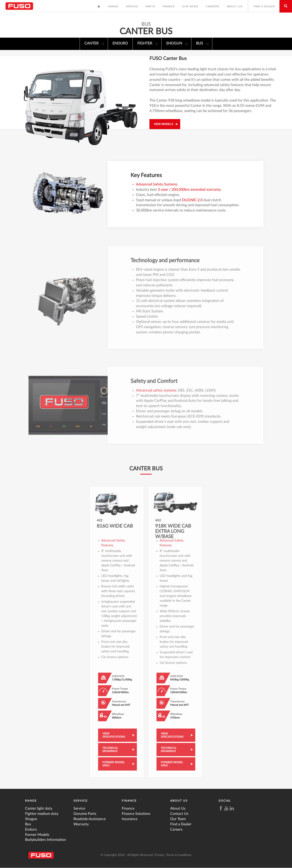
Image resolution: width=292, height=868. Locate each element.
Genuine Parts (85, 814)
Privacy (159, 855)
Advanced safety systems (156, 394)
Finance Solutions (136, 814)
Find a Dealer (264, 7)
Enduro (120, 43)
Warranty (81, 824)
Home (99, 8)
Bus (202, 44)
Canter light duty (39, 808)
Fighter (148, 44)
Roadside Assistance (90, 819)
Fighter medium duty (42, 814)
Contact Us (179, 814)
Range (113, 7)
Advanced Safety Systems (157, 184)
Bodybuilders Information (46, 840)
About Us (235, 7)
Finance (169, 7)
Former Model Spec (114, 767)
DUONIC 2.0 (192, 200)
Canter (94, 44)
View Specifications (114, 738)
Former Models (37, 835)
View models (163, 124)
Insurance (130, 819)
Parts (150, 7)
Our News (190, 7)
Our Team (178, 819)
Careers (213, 7)
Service (132, 7)
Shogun (177, 44)
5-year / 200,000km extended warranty (189, 190)
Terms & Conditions (179, 855)
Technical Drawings (110, 753)
